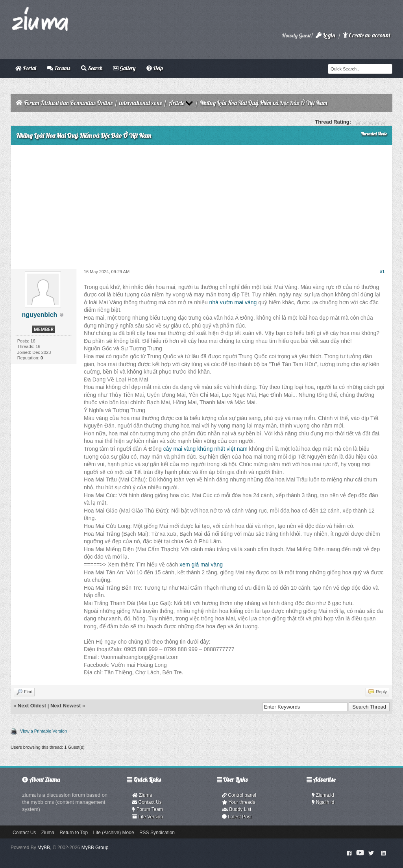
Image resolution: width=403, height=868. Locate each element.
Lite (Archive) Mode (114, 833)
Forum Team (148, 809)
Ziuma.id (323, 795)
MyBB (44, 848)
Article (176, 103)
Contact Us (147, 802)
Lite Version (148, 817)
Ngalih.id (323, 802)
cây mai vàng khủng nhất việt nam (205, 449)
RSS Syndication (157, 833)
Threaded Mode (374, 134)
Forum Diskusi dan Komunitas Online (68, 103)
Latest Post (237, 817)
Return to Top (74, 833)
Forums (58, 68)
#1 (382, 272)
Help (155, 68)
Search (92, 68)
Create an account (367, 35)
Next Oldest (32, 706)
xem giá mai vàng (201, 564)
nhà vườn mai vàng (233, 302)
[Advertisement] (201, 204)
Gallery (124, 68)
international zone (140, 103)
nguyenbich (40, 315)
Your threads (238, 802)
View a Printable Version (43, 731)
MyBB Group (95, 848)
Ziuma (142, 795)
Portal (26, 68)
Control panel (239, 795)
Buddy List (237, 809)
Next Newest (66, 706)
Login (325, 35)
